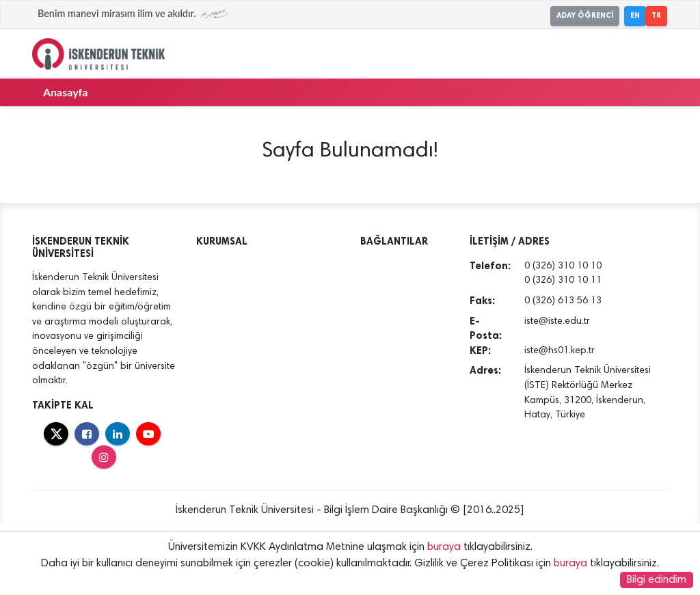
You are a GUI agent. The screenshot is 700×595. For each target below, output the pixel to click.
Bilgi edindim (657, 580)
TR (656, 15)
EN (635, 15)
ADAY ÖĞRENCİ (585, 15)
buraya (444, 547)
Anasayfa (65, 92)
